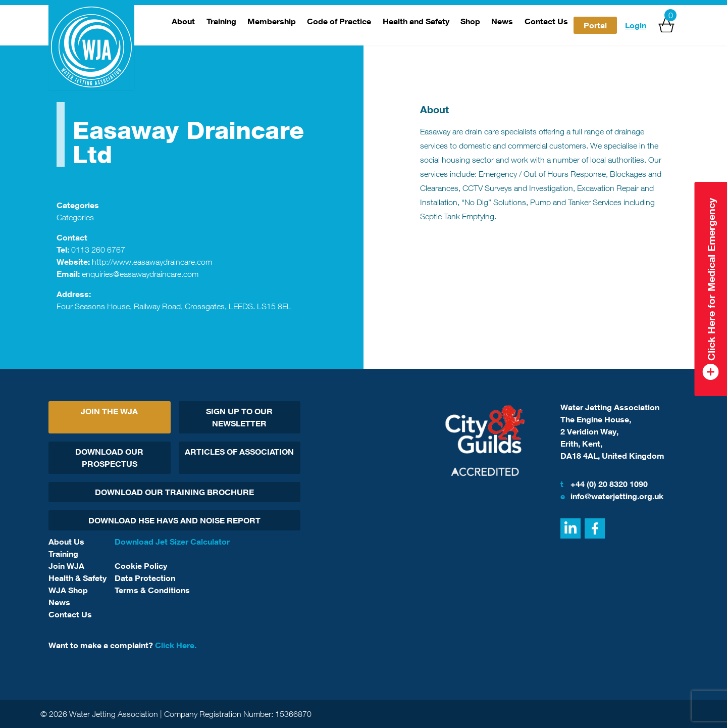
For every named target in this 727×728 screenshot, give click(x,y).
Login (636, 25)
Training (221, 21)
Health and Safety (416, 21)
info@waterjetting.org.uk (612, 496)
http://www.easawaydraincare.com (152, 262)
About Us (66, 542)
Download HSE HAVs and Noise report (174, 520)
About (183, 21)
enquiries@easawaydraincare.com (140, 274)
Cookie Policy (141, 566)
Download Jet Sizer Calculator (172, 542)
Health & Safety (77, 578)
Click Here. (176, 645)
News (502, 21)
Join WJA (66, 566)
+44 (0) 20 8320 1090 (604, 484)
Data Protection (145, 578)
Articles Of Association (239, 452)
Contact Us (546, 21)
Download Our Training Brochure (174, 492)
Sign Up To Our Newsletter (239, 417)
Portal (595, 25)
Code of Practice (339, 21)
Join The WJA (109, 411)
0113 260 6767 (98, 250)
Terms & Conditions (152, 590)
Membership (272, 21)
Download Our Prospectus (109, 458)
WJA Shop (68, 590)
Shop (470, 21)
